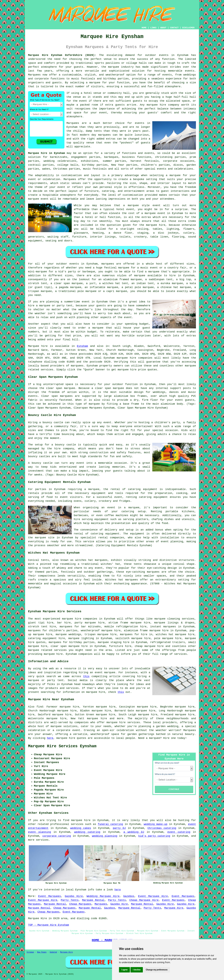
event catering (179, 832)
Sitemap (30, 952)
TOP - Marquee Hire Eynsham (49, 925)
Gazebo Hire (74, 896)
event (83, 101)
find (40, 707)
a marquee (132, 508)
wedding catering (87, 832)
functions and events (138, 153)
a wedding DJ (134, 832)
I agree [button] (124, 970)
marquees (77, 366)
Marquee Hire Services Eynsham (62, 746)
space (186, 101)
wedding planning (105, 836)
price (77, 336)
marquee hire (126, 358)
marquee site (45, 538)
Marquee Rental (93, 900)
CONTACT (174, 28)
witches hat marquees (91, 560)
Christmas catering (162, 828)
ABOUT (163, 28)
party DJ (119, 828)
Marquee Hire (174, 908)
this (86, 676)
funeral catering (110, 824)
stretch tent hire (42, 627)
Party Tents (70, 900)
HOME (144, 28)
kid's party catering (154, 836)
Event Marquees (50, 896)
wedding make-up (156, 824)
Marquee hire (38, 346)
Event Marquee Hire (153, 896)
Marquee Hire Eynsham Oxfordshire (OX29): (62, 55)
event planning (40, 832)
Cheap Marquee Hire (144, 900)
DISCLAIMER (188, 28)
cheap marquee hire (149, 646)
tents (138, 564)
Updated (53, 952)
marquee (133, 205)
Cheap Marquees (80, 904)
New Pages (42, 952)
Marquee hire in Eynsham (46, 153)
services (77, 824)
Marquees (101, 904)
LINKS (153, 28)
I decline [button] (137, 970)
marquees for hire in (136, 634)
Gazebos (129, 896)
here (50, 738)
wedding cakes (81, 828)
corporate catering (57, 836)
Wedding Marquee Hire (103, 896)
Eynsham (82, 346)
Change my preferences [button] (157, 970)
